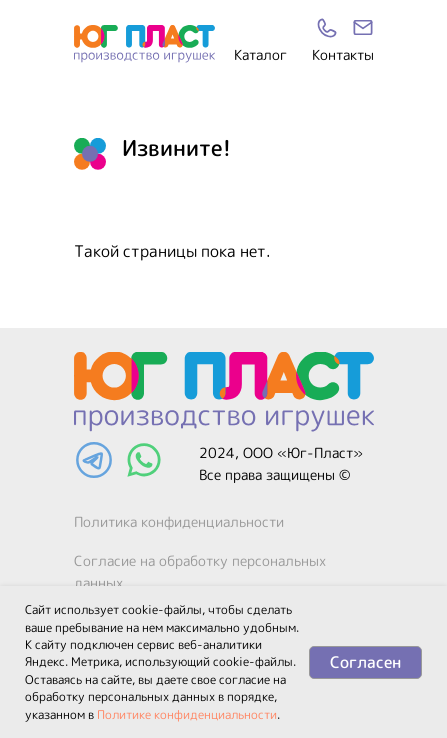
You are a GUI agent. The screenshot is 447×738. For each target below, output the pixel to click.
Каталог (260, 54)
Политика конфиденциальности (179, 521)
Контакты (343, 54)
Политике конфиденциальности (187, 714)
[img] (363, 27)
